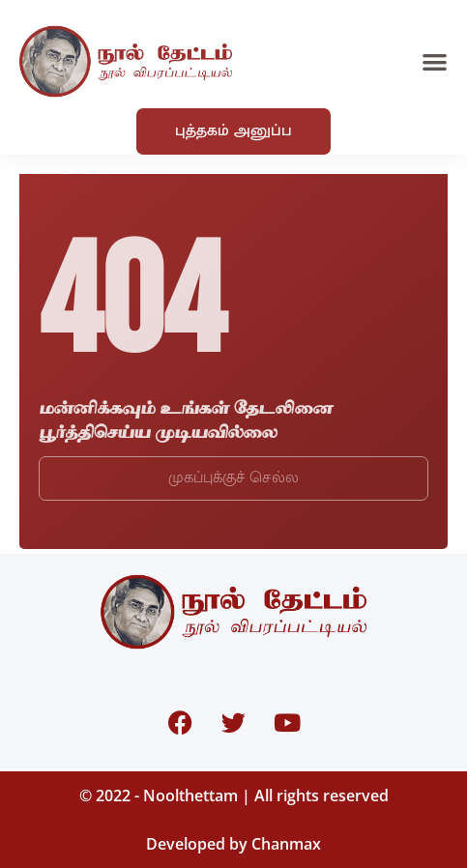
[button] (435, 61)
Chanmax (286, 844)
